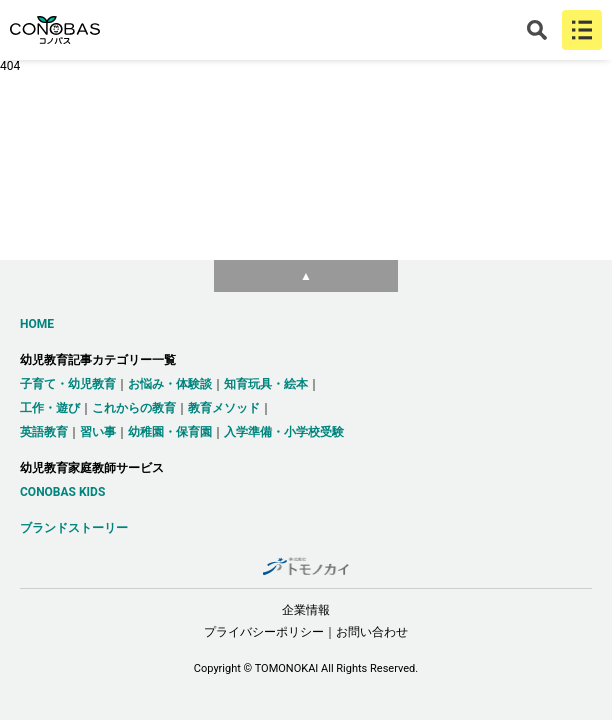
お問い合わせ (372, 632)
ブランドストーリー (74, 528)
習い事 (98, 432)
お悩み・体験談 (170, 384)
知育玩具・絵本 (266, 384)
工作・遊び (50, 408)
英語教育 (44, 432)
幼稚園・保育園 (170, 432)
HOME (37, 324)
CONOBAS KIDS (62, 492)
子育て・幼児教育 (68, 384)
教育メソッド (224, 408)
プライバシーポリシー (264, 632)
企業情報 (306, 610)
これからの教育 (134, 408)
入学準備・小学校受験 (284, 432)
